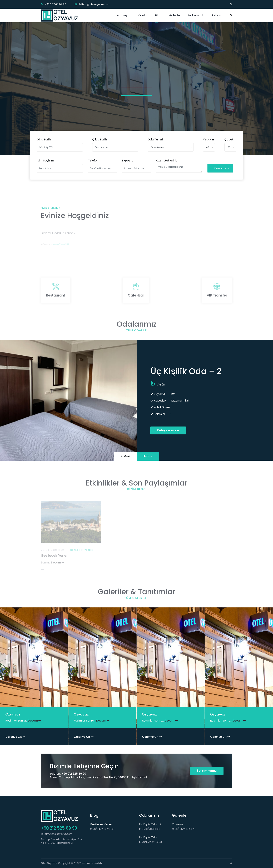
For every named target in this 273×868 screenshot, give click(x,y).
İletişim (217, 15)
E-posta (128, 161)
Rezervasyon (222, 168)
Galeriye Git (15, 737)
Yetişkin (208, 139)
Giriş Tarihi (44, 139)
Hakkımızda (196, 15)
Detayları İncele (168, 430)
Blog (158, 15)
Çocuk (229, 139)
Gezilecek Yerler (101, 824)
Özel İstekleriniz (167, 161)
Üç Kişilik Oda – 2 (150, 824)
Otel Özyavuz (49, 863)
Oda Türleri (155, 139)
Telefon (93, 161)
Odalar (143, 15)
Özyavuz (178, 824)
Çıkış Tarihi (100, 139)
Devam (35, 721)
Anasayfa (124, 15)
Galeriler (175, 15)
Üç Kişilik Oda (148, 837)
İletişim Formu (207, 771)
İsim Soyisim (45, 161)
